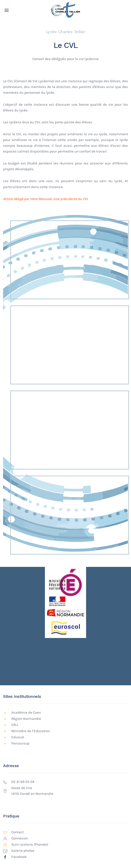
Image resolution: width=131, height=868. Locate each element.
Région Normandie (26, 719)
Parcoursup (20, 743)
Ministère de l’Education (31, 731)
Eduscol (18, 737)
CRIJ (15, 725)
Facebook (19, 857)
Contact (18, 832)
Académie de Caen (26, 713)
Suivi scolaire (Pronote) (30, 844)
